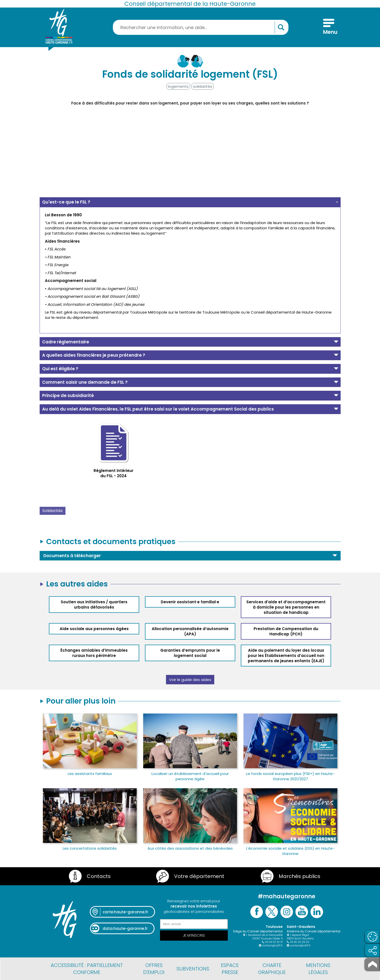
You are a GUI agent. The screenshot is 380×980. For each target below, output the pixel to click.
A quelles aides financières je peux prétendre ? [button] (94, 355)
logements (178, 86)
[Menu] (329, 27)
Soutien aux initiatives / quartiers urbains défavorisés (94, 605)
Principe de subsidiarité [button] (68, 396)
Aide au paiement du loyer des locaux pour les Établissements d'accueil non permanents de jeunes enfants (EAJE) (286, 656)
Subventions (193, 969)
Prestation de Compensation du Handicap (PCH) (286, 631)
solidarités (203, 86)
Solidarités (53, 511)
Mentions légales (318, 969)
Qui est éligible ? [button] (60, 369)
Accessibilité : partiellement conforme (87, 969)
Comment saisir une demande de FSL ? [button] (85, 382)
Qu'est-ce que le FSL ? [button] (66, 202)
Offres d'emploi (154, 969)
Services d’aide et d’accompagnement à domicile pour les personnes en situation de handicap (286, 607)
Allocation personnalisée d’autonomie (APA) (190, 631)
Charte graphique (272, 969)
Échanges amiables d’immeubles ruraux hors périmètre (94, 653)
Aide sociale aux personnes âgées (94, 629)
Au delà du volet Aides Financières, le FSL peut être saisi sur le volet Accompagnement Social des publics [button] (158, 409)
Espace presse (230, 969)
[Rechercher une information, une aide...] (201, 27)
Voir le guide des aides (190, 680)
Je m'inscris (194, 935)
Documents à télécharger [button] (72, 556)
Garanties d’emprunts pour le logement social (190, 653)
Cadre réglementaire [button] (66, 342)
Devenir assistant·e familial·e (190, 602)
